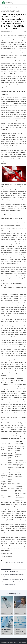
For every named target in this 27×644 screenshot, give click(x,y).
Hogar (9, 8)
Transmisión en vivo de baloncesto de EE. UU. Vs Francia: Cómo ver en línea (14, 579)
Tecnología (13, 8)
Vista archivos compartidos (9, 584)
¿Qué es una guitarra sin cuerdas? (10, 572)
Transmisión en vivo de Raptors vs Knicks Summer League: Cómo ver (14, 582)
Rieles (4, 577)
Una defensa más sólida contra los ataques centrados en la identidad (14, 563)
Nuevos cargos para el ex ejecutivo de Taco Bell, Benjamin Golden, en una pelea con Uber (14, 574)
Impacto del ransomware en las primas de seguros (14, 560)
